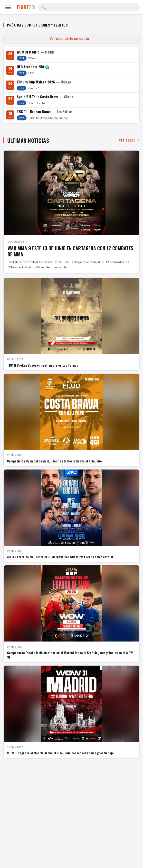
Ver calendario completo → (71, 39)
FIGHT (27, 7)
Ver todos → (129, 140)
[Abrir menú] (8, 7)
